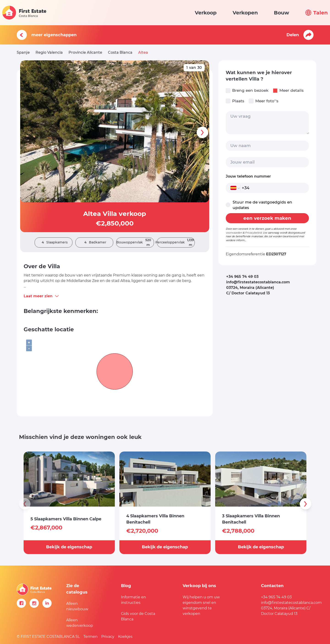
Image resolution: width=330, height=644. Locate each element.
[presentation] (202, 132)
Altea (143, 52)
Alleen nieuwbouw (77, 606)
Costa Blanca (120, 52)
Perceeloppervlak (176, 243)
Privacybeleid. (254, 233)
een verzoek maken (267, 218)
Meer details (288, 91)
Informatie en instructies (133, 600)
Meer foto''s (264, 101)
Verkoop (206, 13)
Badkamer (94, 242)
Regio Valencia (49, 52)
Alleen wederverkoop (80, 623)
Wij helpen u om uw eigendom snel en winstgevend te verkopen (201, 605)
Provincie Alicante (85, 52)
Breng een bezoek (247, 91)
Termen (91, 637)
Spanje (23, 52)
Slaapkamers (54, 242)
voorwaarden (234, 233)
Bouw (282, 13)
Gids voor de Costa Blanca (138, 616)
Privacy (108, 637)
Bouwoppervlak (135, 243)
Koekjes (125, 637)
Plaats (235, 101)
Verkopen (245, 13)
